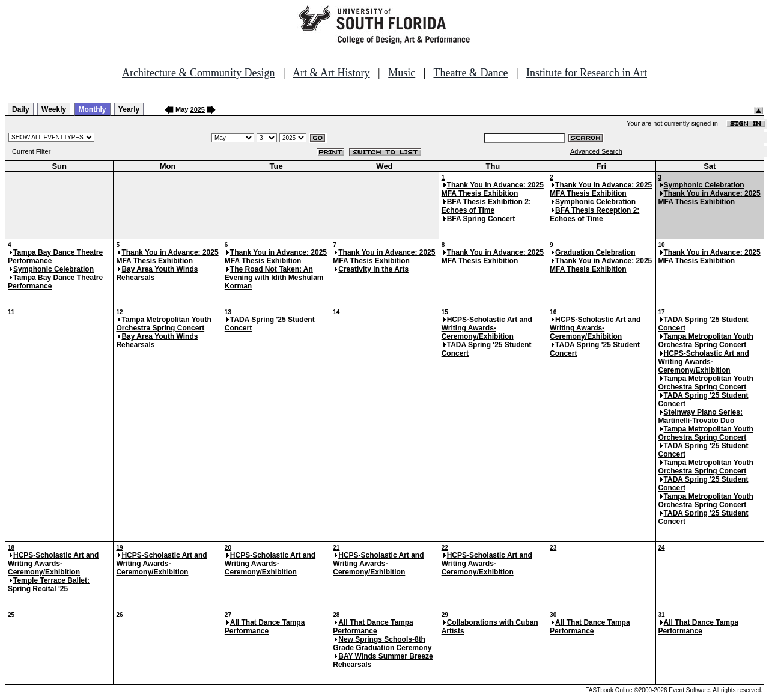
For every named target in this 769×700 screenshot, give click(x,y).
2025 (198, 109)
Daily (21, 109)
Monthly (93, 109)
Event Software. (690, 690)
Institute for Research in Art (587, 73)
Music (402, 73)
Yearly (129, 109)
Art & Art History (331, 73)
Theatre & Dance (470, 73)
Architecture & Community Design (198, 73)
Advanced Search (596, 151)
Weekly (54, 109)
